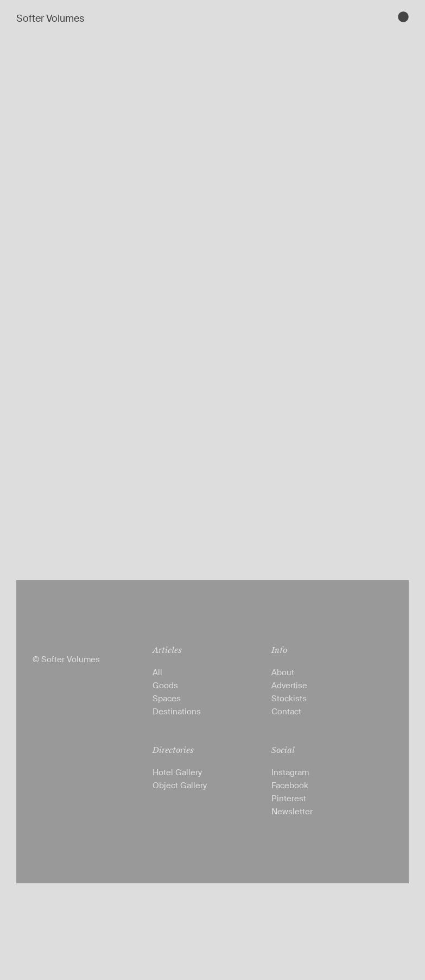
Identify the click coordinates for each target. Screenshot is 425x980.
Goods (165, 686)
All (157, 673)
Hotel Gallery (177, 772)
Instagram (290, 772)
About (283, 673)
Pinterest (289, 799)
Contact (286, 712)
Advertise (289, 686)
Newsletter (292, 812)
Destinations (177, 712)
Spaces (167, 699)
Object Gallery (180, 786)
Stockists (289, 699)
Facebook (290, 786)
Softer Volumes (50, 18)
